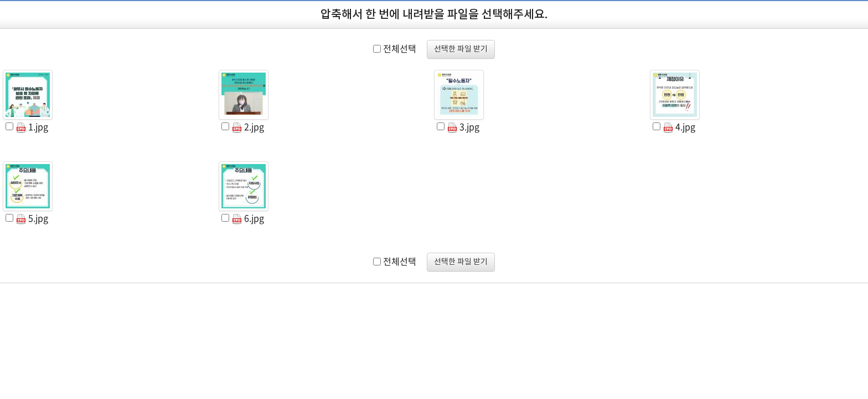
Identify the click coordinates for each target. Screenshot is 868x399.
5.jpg (32, 218)
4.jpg (679, 126)
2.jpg (248, 126)
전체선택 (400, 48)
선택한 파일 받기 (461, 49)
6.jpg (248, 218)
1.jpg (32, 126)
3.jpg (463, 126)
